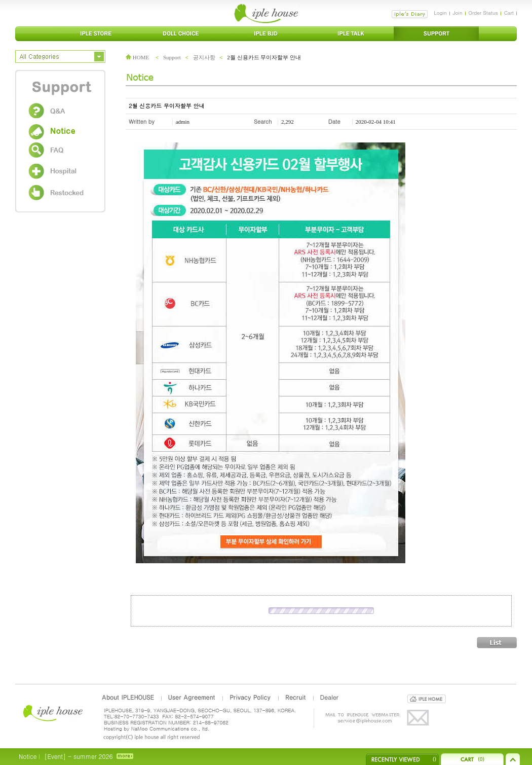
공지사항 (204, 57)
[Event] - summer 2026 (78, 756)
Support (172, 57)
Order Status (483, 13)
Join (458, 13)
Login (440, 13)
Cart (509, 13)
